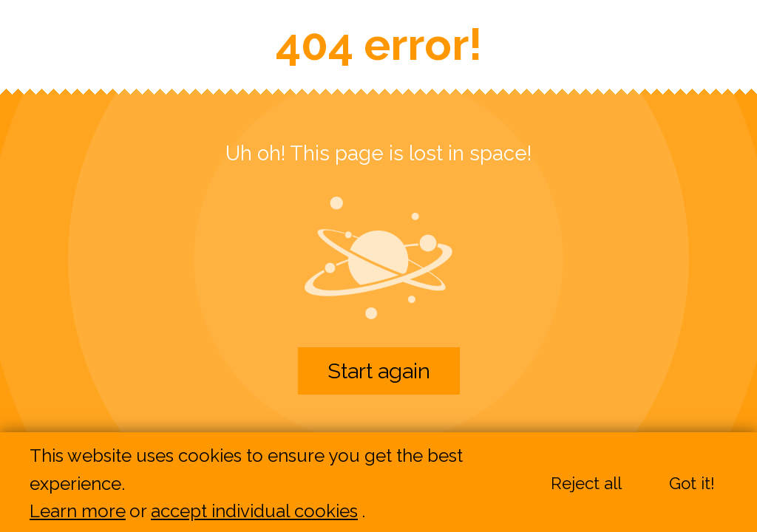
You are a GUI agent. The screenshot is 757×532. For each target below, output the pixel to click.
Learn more (78, 512)
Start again (379, 371)
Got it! (692, 484)
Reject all (586, 484)
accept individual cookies (254, 512)
